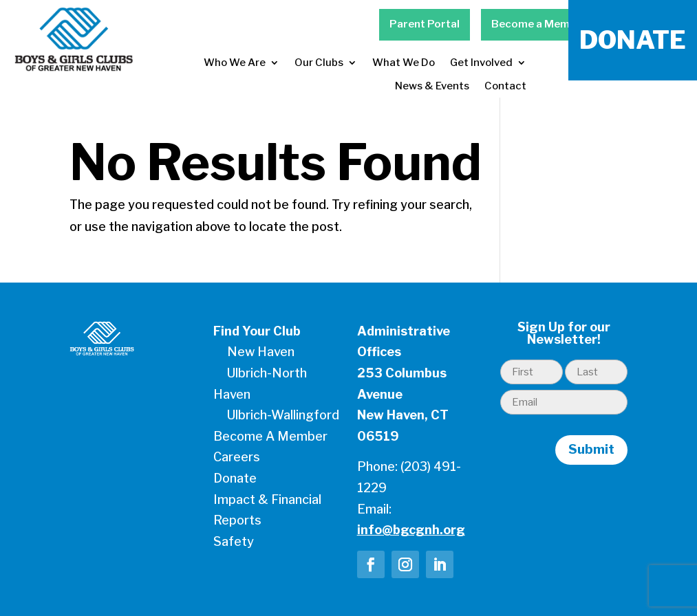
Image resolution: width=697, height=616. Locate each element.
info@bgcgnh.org (411, 530)
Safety (234, 541)
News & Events (432, 86)
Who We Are (235, 63)
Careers (237, 457)
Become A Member (270, 436)
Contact (505, 86)
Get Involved (481, 63)
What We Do (404, 63)
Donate (235, 478)
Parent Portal (425, 24)
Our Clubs (319, 63)
